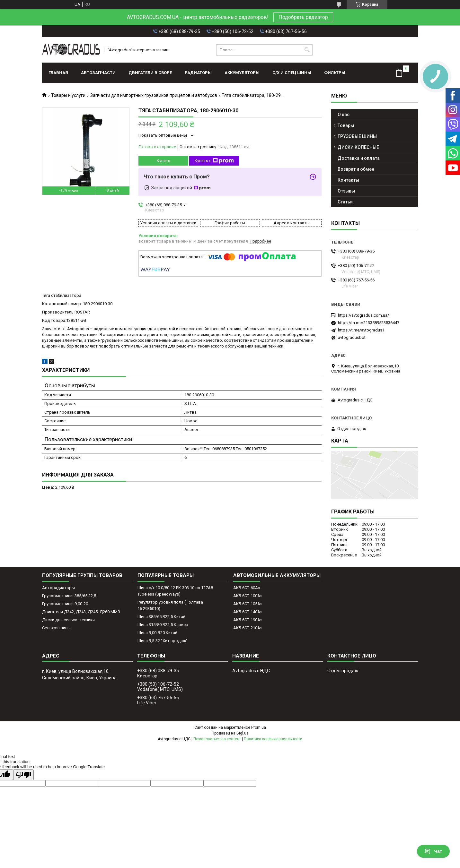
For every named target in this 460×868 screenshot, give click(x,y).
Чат (433, 851)
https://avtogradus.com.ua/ (363, 315)
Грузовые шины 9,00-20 (65, 604)
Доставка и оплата (359, 158)
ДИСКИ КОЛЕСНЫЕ (358, 147)
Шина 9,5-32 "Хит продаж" (163, 641)
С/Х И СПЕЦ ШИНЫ (292, 73)
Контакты (348, 180)
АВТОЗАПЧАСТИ (98, 73)
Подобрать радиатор (303, 17)
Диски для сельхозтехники (68, 620)
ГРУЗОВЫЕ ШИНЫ (357, 136)
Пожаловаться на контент (217, 739)
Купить (164, 161)
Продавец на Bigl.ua (230, 733)
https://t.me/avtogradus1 (361, 330)
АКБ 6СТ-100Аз (248, 596)
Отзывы (346, 191)
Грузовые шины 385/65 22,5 (69, 596)
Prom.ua (259, 727)
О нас (344, 115)
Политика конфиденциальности (273, 739)
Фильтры (335, 73)
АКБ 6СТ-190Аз (248, 620)
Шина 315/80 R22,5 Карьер (163, 625)
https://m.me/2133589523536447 (369, 323)
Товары (346, 125)
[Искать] (307, 50)
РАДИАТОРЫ (198, 73)
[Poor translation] (23, 775)
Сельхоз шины (56, 628)
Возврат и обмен (356, 169)
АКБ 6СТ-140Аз (248, 612)
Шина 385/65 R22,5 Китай (161, 617)
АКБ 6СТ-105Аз (248, 604)
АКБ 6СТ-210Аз (248, 628)
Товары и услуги (68, 95)
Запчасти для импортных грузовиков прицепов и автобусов (154, 95)
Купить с (214, 161)
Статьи (345, 202)
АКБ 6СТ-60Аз (247, 588)
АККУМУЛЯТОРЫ (242, 73)
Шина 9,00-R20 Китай (157, 633)
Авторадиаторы (58, 588)
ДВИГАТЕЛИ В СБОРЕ (150, 73)
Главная (58, 73)
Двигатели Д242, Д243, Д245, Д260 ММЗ (81, 612)
